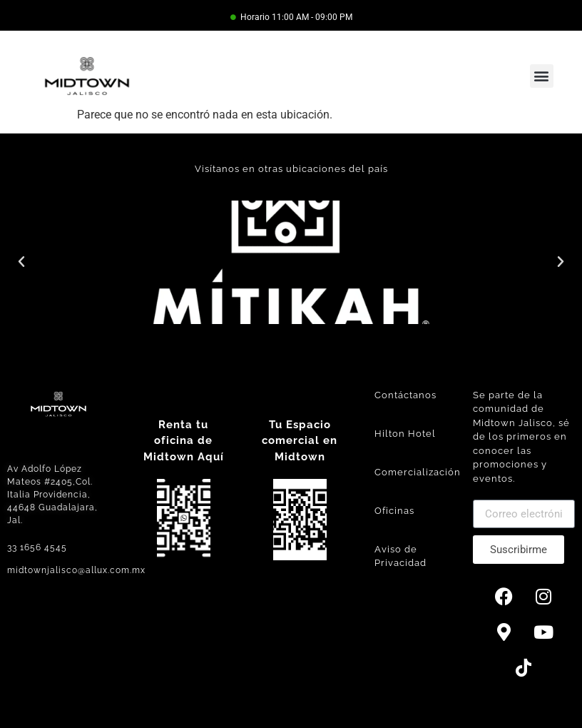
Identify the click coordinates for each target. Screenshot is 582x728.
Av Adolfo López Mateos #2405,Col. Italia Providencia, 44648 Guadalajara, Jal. (52, 495)
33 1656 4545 (37, 547)
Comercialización (418, 472)
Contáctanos (405, 395)
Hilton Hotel (405, 434)
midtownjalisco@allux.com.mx (76, 570)
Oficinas (394, 511)
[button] (542, 76)
